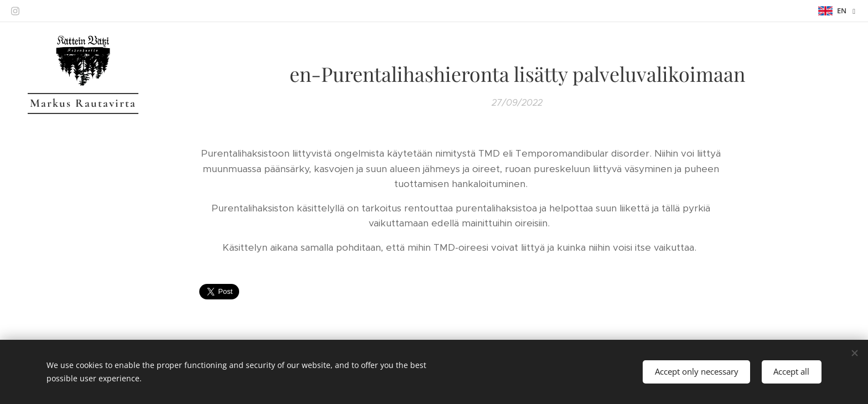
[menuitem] (83, 182)
